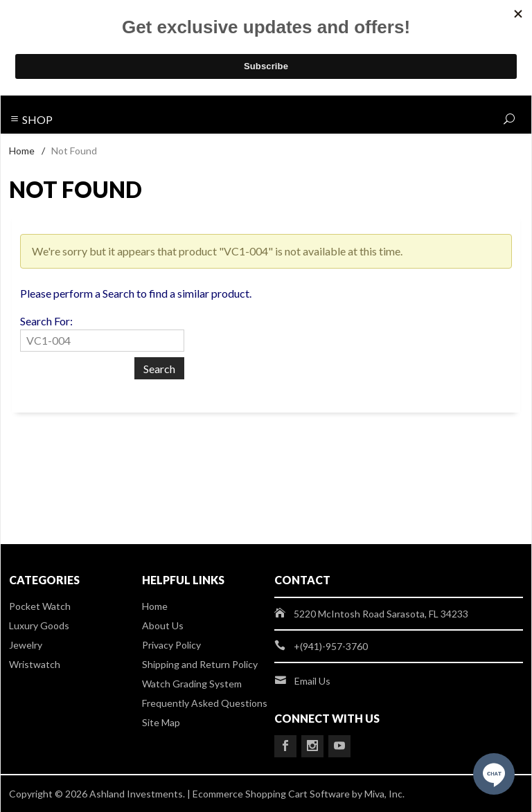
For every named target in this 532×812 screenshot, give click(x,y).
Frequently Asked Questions (205, 703)
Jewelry (26, 645)
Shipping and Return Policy (200, 664)
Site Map (161, 722)
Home (22, 151)
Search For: (46, 321)
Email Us (312, 681)
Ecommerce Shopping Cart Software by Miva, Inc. (299, 794)
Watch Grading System (192, 684)
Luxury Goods (39, 625)
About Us (163, 625)
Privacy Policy (171, 645)
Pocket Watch (40, 606)
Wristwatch (35, 664)
